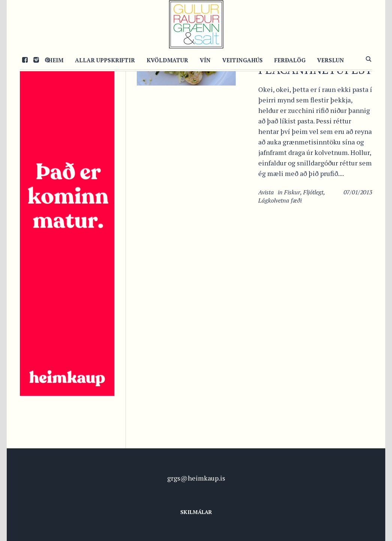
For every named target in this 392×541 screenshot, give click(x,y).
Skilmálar (196, 512)
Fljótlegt (313, 192)
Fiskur (292, 192)
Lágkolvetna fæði (280, 200)
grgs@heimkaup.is (196, 478)
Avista (266, 192)
